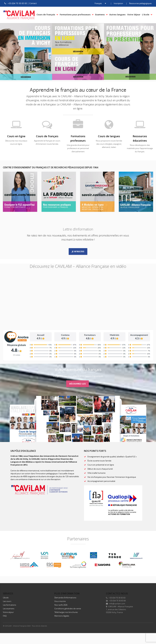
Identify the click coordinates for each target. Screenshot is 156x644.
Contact (33, 3)
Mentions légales (62, 616)
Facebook (126, 626)
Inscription (118, 3)
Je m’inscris (78, 251)
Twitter (132, 626)
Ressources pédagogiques (140, 3)
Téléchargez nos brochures (66, 612)
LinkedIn (138, 626)
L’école (6, 598)
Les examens (9, 609)
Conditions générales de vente (68, 609)
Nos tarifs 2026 (61, 605)
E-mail (150, 626)
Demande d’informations (65, 598)
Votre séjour (8, 612)
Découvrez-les (77, 384)
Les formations (9, 605)
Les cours (7, 601)
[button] (98, 3)
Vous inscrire (60, 601)
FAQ (5, 616)
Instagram (144, 626)
